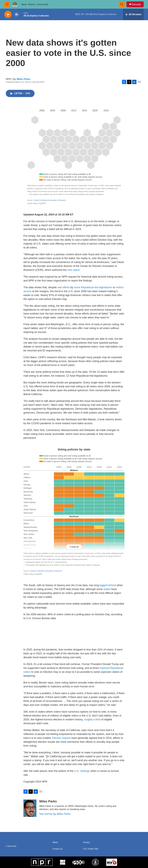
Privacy (87, 842)
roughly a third (92, 719)
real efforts (64, 287)
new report (73, 270)
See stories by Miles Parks (55, 814)
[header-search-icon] (122, 4)
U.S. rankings (82, 771)
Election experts (61, 738)
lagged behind (108, 585)
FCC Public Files (91, 849)
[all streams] (133, 14)
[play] (8, 14)
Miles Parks (24, 79)
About (55, 842)
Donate (136, 4)
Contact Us (57, 849)
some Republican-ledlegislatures (93, 287)
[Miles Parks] (30, 808)
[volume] (17, 14)
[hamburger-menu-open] (7, 4)
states (107, 589)
